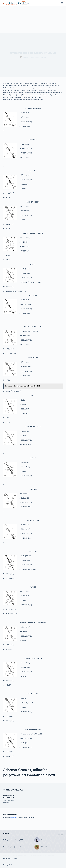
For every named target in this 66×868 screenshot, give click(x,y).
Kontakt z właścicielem (10, 858)
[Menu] (62, 3)
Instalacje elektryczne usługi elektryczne (41, 856)
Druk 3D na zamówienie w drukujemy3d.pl (15, 856)
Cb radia (44, 57)
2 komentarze (7, 802)
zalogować (14, 818)
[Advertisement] (33, 19)
